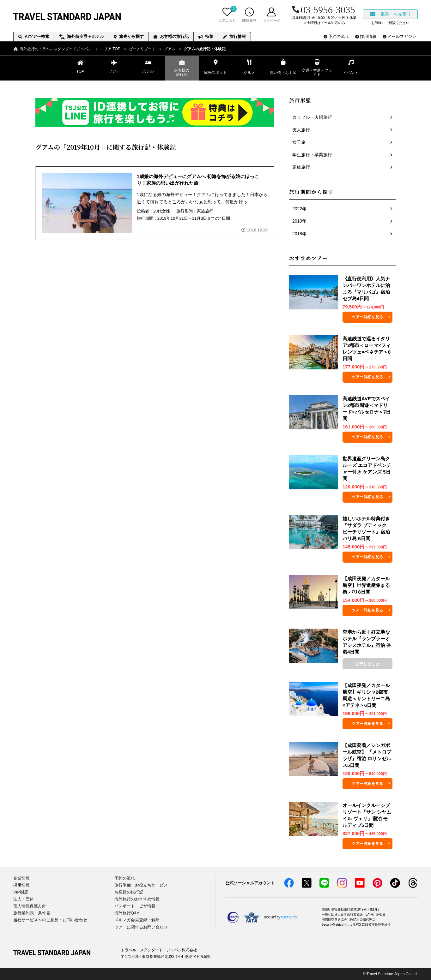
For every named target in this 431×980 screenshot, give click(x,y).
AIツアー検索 (34, 36)
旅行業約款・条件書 (32, 913)
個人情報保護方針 (30, 906)
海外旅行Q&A (127, 913)
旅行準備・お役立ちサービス (141, 885)
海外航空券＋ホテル (82, 37)
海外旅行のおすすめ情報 (137, 899)
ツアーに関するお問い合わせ (141, 927)
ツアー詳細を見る (367, 317)
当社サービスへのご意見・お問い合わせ (50, 920)
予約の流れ (125, 878)
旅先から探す (129, 36)
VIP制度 (21, 892)
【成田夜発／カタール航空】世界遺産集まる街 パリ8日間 (366, 585)
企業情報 (21, 878)
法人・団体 (24, 899)
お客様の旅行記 (171, 36)
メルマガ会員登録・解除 (137, 920)
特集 (206, 36)
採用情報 (21, 885)
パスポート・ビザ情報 (135, 906)
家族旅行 (205, 211)
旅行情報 (234, 36)
